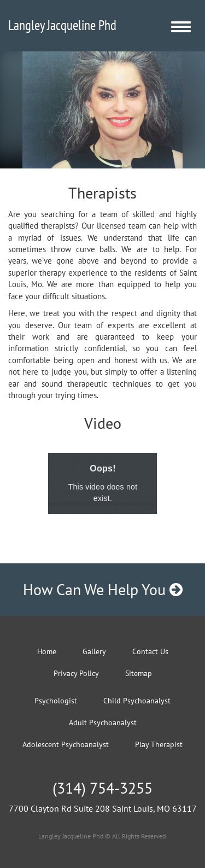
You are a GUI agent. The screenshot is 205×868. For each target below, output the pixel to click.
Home (47, 651)
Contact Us (150, 651)
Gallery (94, 651)
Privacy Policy (76, 673)
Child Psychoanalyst (137, 701)
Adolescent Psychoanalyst (66, 744)
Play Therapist (159, 744)
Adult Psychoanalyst (103, 723)
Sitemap (139, 673)
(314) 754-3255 (102, 788)
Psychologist (56, 701)
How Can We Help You (103, 589)
